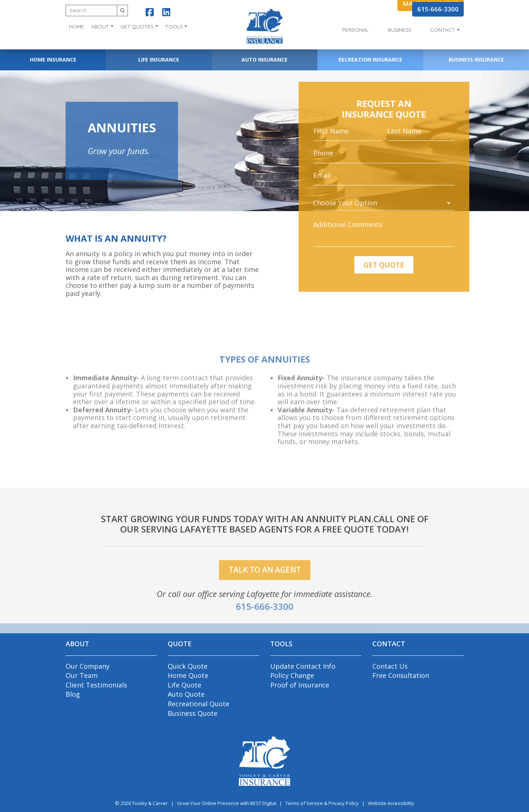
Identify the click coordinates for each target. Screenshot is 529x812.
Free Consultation (401, 675)
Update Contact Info (303, 666)
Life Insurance (159, 59)
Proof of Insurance (300, 685)
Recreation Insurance (370, 59)
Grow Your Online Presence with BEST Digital (227, 803)
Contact (443, 30)
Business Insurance (476, 59)
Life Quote (185, 685)
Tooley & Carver (150, 803)
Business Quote (193, 713)
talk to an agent (265, 580)
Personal (355, 30)
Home (76, 27)
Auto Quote (186, 694)
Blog (73, 694)
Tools (174, 27)
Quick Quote (188, 666)
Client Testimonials (96, 685)
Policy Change (292, 675)
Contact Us (390, 666)
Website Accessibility (391, 803)
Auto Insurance (264, 59)
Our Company (88, 666)
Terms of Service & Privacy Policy (322, 803)
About (100, 27)
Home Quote (188, 675)
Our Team (82, 675)
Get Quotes (137, 27)
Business (400, 30)
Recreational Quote (199, 704)
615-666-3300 (438, 9)
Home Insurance (53, 59)
